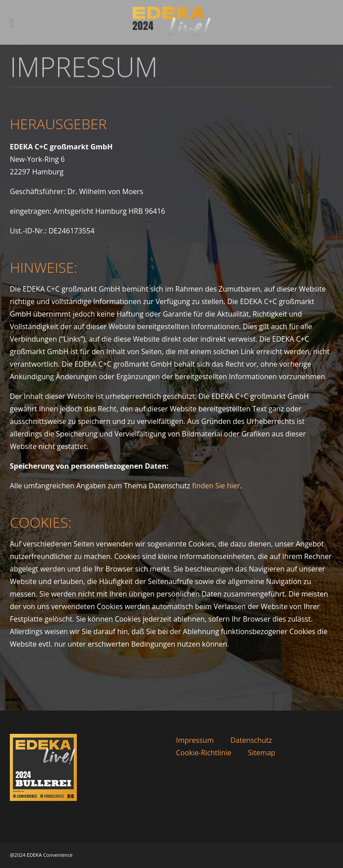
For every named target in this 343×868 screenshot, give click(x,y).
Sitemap (261, 753)
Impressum (195, 740)
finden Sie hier (216, 486)
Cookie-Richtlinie (204, 753)
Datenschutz (251, 740)
